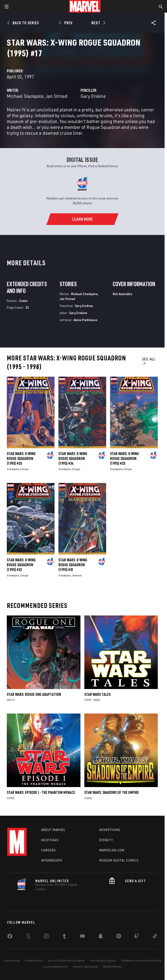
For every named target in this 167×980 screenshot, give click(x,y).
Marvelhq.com (112, 850)
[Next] (98, 23)
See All (149, 361)
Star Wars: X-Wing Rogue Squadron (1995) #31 (73, 565)
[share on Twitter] (28, 937)
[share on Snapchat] (101, 937)
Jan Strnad (56, 96)
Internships (52, 860)
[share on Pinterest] (119, 937)
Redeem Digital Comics (119, 860)
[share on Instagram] (46, 937)
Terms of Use (12, 960)
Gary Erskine (93, 96)
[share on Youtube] (82, 937)
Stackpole (13, 469)
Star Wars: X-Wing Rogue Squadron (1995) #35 (21, 458)
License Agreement (55, 967)
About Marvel (53, 830)
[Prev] (67, 23)
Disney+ (106, 840)
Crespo (24, 469)
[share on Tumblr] (64, 937)
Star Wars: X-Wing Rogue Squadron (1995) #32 (21, 565)
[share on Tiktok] (155, 937)
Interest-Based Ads (85, 967)
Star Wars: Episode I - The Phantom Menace (41, 792)
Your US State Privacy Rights (66, 960)
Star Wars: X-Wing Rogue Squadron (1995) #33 (124, 458)
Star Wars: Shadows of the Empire (112, 792)
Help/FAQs (50, 840)
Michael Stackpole (25, 96)
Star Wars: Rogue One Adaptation (34, 694)
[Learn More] (82, 219)
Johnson (77, 575)
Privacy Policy (34, 960)
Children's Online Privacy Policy (141, 960)
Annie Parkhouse (85, 320)
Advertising (110, 830)
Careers (49, 850)
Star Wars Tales (97, 694)
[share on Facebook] (10, 937)
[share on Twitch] (137, 937)
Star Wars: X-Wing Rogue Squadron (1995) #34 (73, 458)
